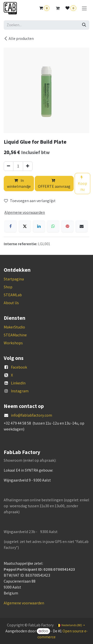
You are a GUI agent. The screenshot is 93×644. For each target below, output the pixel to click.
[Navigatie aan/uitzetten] (84, 8)
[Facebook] (10, 226)
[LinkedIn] (39, 226)
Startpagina (14, 279)
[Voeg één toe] (28, 166)
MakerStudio (14, 327)
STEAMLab (13, 295)
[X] (25, 226)
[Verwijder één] (9, 166)
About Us (11, 303)
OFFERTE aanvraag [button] (54, 184)
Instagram (20, 391)
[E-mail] (82, 226)
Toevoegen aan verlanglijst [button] (30, 201)
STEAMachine (15, 335)
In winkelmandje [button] (19, 183)
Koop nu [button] (82, 184)
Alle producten (19, 39)
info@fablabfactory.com (31, 415)
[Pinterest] (67, 226)
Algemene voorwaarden (24, 603)
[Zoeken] (84, 25)
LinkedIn (18, 383)
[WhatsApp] (53, 226)
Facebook (19, 367)
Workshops (13, 343)
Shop (8, 287)
